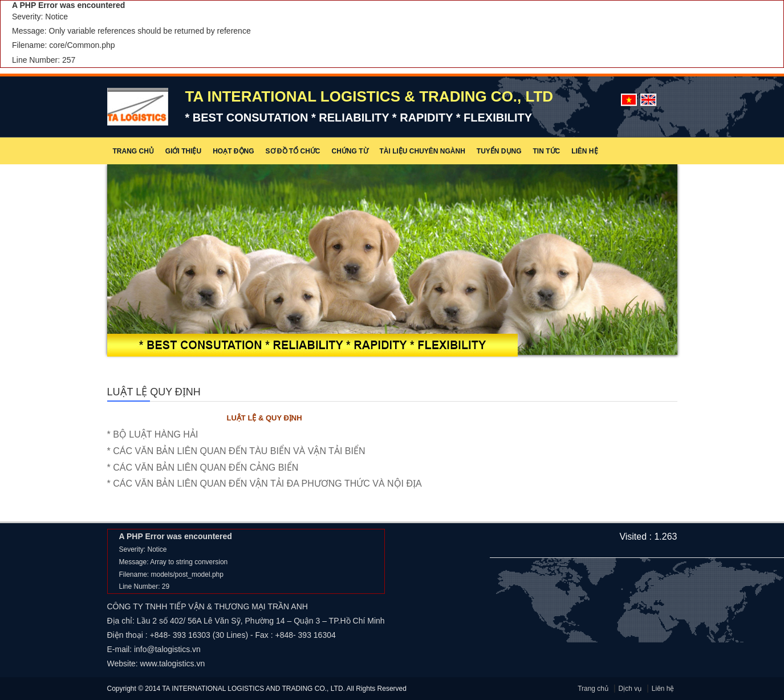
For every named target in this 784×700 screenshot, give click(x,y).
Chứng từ (350, 151)
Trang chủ (133, 151)
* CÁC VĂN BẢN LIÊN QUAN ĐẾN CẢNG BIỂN (212, 468)
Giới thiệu (183, 151)
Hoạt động (233, 151)
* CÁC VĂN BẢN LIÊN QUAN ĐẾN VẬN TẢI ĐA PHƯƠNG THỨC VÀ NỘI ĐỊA (273, 483)
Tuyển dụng (499, 151)
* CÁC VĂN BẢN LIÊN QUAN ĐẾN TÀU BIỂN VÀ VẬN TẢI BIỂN (245, 451)
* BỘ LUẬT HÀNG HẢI (161, 434)
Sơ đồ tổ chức (293, 151)
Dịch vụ (630, 689)
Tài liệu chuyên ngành (423, 151)
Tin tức (547, 151)
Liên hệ (584, 151)
